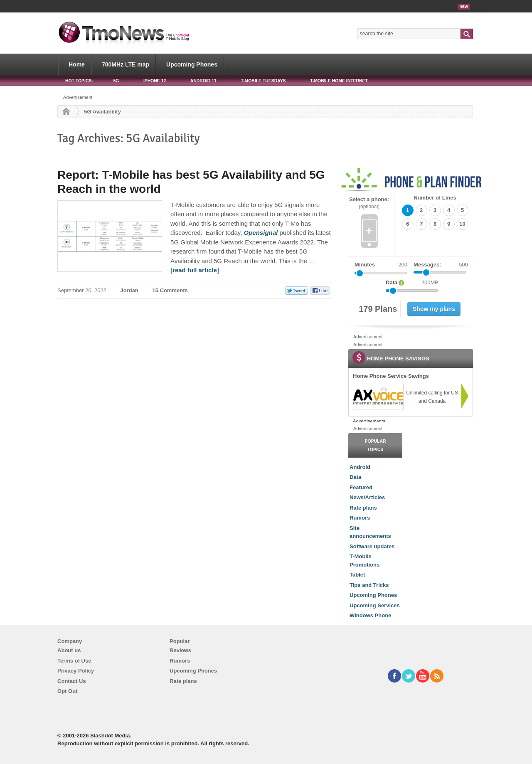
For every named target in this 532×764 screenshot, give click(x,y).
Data (355, 477)
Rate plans (363, 508)
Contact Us (72, 681)
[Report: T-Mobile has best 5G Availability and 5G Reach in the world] (261, 233)
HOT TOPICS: (79, 81)
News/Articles (367, 497)
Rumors (360, 518)
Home (77, 64)
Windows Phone (370, 615)
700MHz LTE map (126, 64)
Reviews (180, 650)
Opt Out (67, 691)
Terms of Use (74, 661)
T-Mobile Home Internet (339, 81)
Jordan (129, 290)
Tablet (357, 575)
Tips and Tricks (369, 585)
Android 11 (203, 81)
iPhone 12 (155, 81)
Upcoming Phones (192, 64)
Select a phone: (369, 203)
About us (69, 650)
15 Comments (170, 290)
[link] (378, 397)
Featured (361, 487)
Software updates (372, 546)
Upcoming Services (375, 605)
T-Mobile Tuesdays (263, 81)
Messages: (441, 265)
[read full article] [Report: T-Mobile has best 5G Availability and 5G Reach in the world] (195, 270)
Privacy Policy (76, 671)
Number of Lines (435, 198)
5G (116, 81)
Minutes (365, 265)
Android (360, 467)
